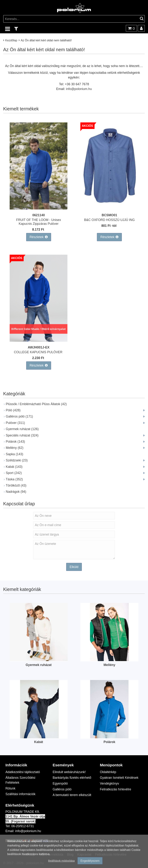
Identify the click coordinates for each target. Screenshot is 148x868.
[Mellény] (109, 660)
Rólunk (10, 788)
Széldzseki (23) (17, 460)
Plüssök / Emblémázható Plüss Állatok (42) (36, 404)
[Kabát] (39, 737)
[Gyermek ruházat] (39, 660)
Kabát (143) (14, 467)
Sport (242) (14, 473)
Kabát (39, 742)
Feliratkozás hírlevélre (115, 789)
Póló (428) (13, 410)
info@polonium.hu (79, 89)
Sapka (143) (15, 454)
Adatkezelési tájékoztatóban (106, 845)
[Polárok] (109, 737)
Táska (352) (14, 479)
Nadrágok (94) (16, 492)
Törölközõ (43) (16, 485)
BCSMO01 (109, 215)
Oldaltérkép (108, 772)
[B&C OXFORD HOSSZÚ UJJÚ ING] (109, 208)
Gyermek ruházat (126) (22, 429)
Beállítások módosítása (61, 861)
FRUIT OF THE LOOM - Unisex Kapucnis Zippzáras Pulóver (39, 222)
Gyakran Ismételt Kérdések (119, 778)
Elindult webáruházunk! (69, 772)
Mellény (109, 665)
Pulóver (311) (15, 423)
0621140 (39, 215)
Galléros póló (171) (19, 416)
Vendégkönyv (109, 783)
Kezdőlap (11, 40)
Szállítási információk (20, 794)
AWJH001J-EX (39, 347)
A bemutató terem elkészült (72, 795)
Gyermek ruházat (39, 665)
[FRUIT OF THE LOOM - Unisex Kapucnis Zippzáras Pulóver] (39, 208)
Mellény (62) (15, 448)
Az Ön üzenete (74, 550)
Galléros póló (62, 789)
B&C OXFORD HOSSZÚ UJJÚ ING (109, 220)
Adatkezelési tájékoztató (23, 772)
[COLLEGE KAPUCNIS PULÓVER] (39, 341)
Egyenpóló (60, 783)
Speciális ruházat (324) (22, 435)
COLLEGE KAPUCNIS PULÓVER (39, 352)
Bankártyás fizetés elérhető (72, 778)
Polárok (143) (15, 441)
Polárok (109, 742)
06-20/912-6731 (23, 826)
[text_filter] (16, 29)
